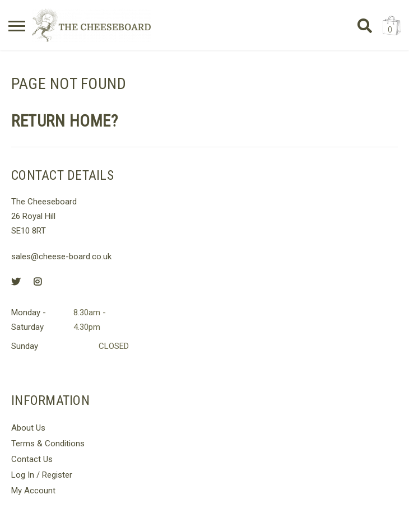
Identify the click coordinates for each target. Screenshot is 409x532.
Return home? (64, 121)
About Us (28, 428)
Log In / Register (42, 475)
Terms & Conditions (48, 444)
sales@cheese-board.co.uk (61, 256)
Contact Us (32, 459)
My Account (33, 491)
